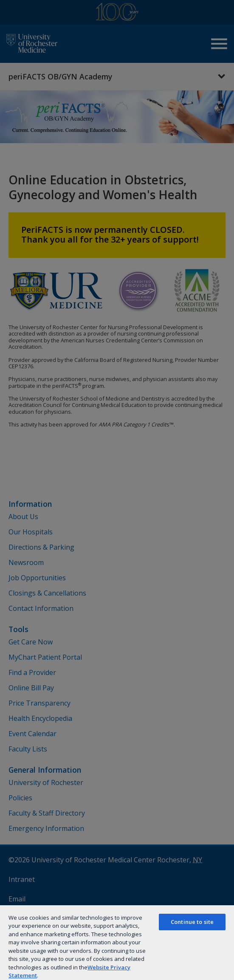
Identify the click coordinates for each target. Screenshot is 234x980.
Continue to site (192, 922)
